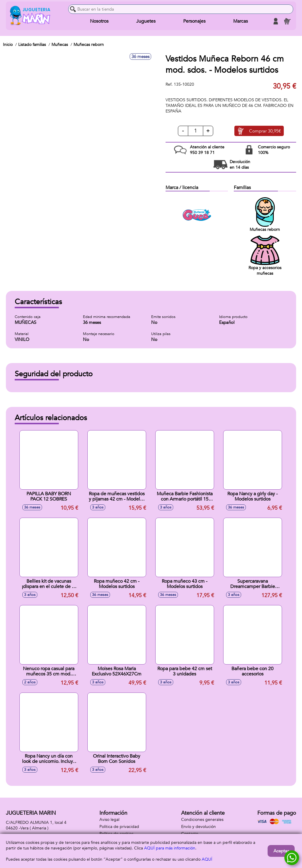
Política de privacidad (119, 827)
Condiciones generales (202, 820)
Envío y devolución (198, 827)
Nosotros (99, 21)
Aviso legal (109, 820)
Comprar (265, 131)
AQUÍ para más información (170, 848)
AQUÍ (207, 859)
